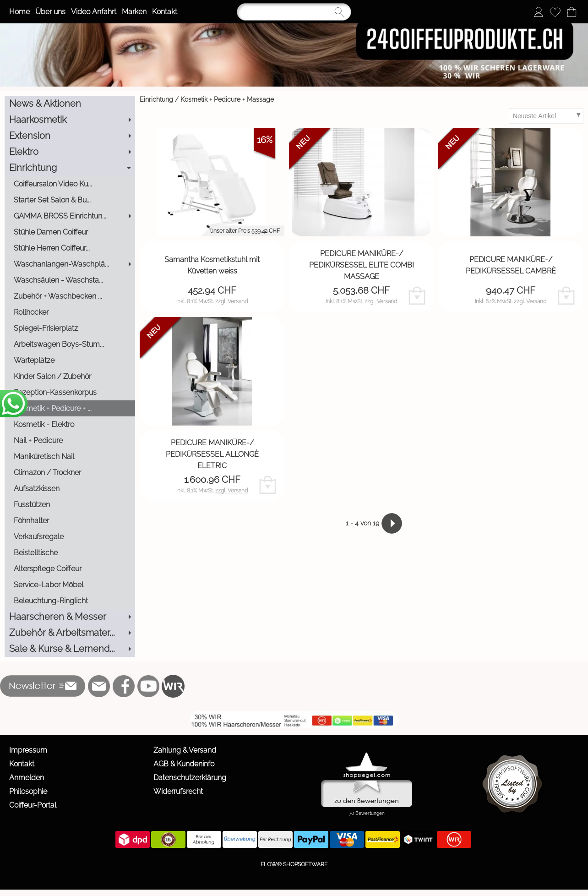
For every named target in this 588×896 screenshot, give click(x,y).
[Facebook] (124, 686)
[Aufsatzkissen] (70, 489)
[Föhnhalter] (70, 521)
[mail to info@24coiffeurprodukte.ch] (99, 686)
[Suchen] (294, 12)
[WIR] (173, 686)
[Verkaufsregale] (70, 537)
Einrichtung (156, 99)
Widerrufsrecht (178, 791)
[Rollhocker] (70, 312)
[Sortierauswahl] (546, 116)
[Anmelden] (539, 12)
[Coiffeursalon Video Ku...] (70, 184)
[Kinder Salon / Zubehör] (70, 376)
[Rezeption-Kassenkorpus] (70, 392)
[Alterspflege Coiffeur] (70, 569)
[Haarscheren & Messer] (70, 617)
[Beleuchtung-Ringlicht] (70, 601)
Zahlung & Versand (185, 750)
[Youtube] (148, 686)
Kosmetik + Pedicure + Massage (227, 99)
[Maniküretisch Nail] (70, 456)
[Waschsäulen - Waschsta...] (70, 280)
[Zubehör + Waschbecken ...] (70, 296)
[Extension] (70, 136)
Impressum (28, 750)
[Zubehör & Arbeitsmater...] (70, 633)
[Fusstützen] (70, 505)
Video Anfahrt (94, 12)
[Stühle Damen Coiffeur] (70, 232)
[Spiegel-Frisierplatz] (70, 328)
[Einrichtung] (70, 168)
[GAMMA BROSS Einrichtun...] (70, 216)
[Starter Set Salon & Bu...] (70, 200)
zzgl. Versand (231, 301)
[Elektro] (70, 152)
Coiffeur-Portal (33, 805)
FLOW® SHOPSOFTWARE (294, 864)
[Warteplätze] (70, 360)
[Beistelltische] (70, 553)
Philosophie (28, 791)
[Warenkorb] (572, 12)
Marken (134, 12)
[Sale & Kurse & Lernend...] (70, 649)
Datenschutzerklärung (190, 778)
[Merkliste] (555, 12)
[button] (43, 686)
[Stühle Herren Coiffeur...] (70, 248)
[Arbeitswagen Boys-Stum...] (70, 344)
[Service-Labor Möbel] (70, 585)
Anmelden (27, 778)
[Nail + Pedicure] (70, 440)
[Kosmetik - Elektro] (70, 424)
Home (19, 12)
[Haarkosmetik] (70, 120)
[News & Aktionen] (70, 104)
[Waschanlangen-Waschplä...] (70, 264)
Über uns (50, 12)
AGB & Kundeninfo (184, 764)
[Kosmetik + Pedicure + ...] (70, 408)
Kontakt (165, 12)
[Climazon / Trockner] (70, 473)
